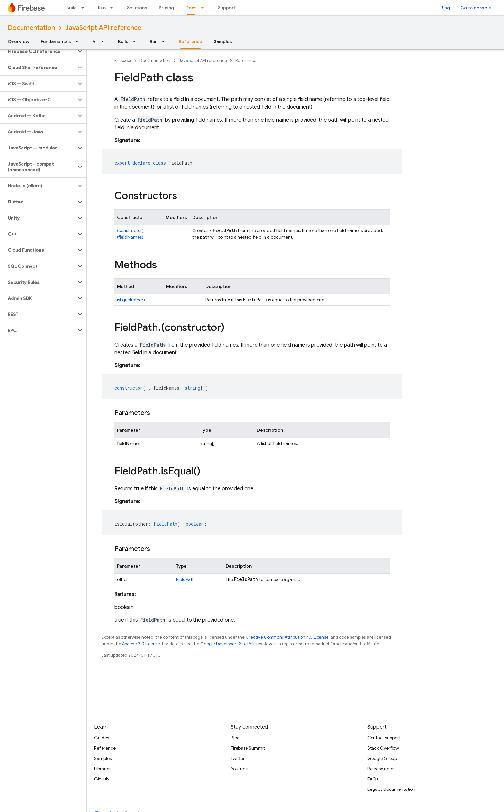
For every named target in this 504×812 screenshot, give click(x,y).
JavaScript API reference (103, 28)
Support (227, 8)
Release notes (381, 769)
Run (102, 8)
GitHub (101, 779)
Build (72, 8)
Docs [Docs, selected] (191, 8)
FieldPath (185, 579)
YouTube (239, 769)
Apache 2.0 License (141, 644)
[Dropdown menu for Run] (113, 8)
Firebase (123, 61)
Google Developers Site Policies (231, 644)
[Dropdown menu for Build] (85, 8)
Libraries (103, 769)
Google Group (382, 758)
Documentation (31, 28)
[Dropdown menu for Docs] (204, 8)
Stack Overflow (383, 748)
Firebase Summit (248, 748)
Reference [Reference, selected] (190, 41)
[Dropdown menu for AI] (104, 41)
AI (94, 41)
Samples (223, 41)
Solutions (137, 8)
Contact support (384, 738)
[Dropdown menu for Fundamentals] (79, 41)
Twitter (238, 758)
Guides (102, 738)
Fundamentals (56, 41)
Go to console (476, 8)
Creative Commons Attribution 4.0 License (287, 637)
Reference (246, 61)
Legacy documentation (391, 789)
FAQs (373, 779)
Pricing (166, 8)
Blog (445, 8)
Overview (18, 41)
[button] (38, 51)
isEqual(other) (131, 300)
